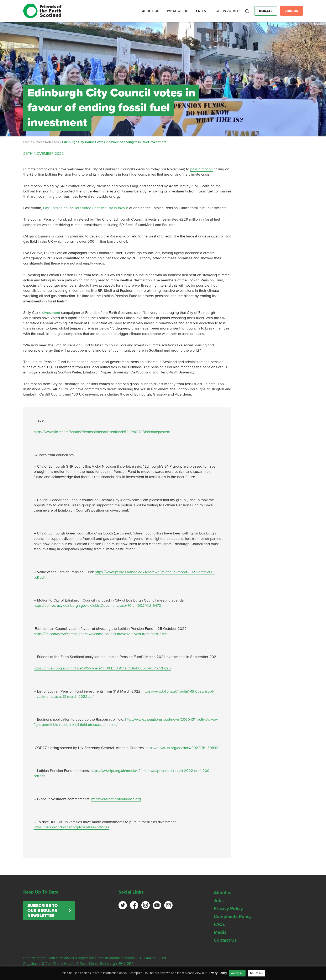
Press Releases (47, 142)
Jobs (219, 901)
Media (220, 932)
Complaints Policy (233, 916)
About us (223, 893)
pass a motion (201, 169)
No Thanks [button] (256, 973)
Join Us (291, 11)
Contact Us (225, 940)
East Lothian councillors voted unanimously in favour (86, 208)
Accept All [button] (237, 973)
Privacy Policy (228, 909)
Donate (266, 11)
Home (28, 142)
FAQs (219, 924)
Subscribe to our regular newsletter (43, 911)
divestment (51, 313)
